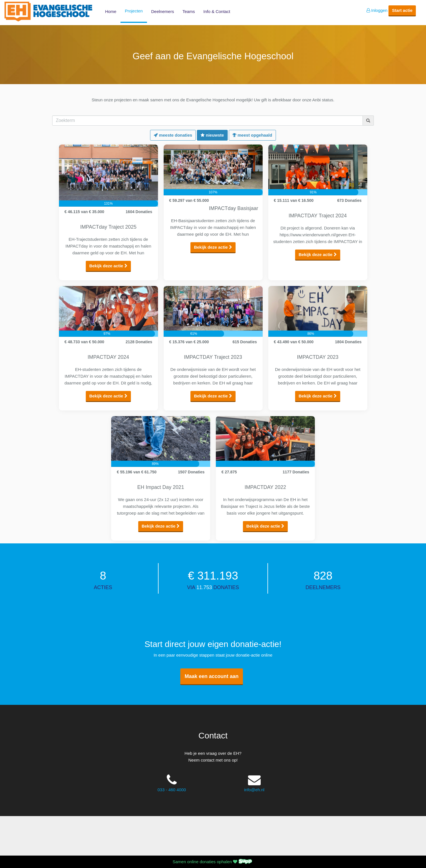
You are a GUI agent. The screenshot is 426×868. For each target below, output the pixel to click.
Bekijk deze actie (108, 266)
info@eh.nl (254, 790)
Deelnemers (163, 11)
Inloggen (377, 10)
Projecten (134, 11)
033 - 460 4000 (172, 790)
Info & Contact (217, 11)
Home (111, 11)
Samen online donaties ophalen (213, 862)
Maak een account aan (211, 676)
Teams (189, 11)
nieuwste (212, 135)
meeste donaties (173, 135)
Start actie (402, 10)
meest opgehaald (252, 135)
